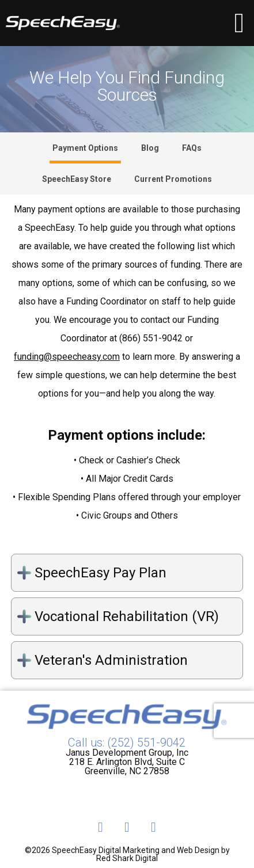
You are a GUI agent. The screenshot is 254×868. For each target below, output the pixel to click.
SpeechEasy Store (77, 179)
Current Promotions (173, 179)
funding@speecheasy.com (67, 357)
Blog (150, 148)
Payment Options (85, 148)
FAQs (192, 148)
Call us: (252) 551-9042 (127, 743)
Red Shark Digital (127, 858)
